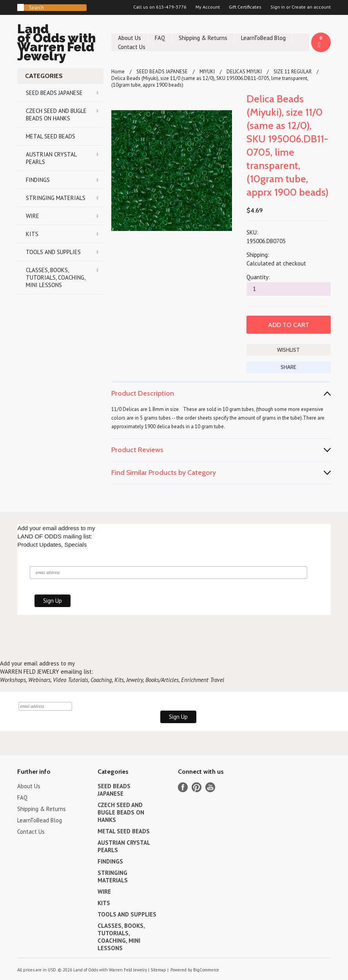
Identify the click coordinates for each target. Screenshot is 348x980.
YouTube (210, 787)
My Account (208, 7)
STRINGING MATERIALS (56, 198)
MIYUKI (207, 72)
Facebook (183, 787)
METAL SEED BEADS (51, 136)
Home (118, 72)
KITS (32, 234)
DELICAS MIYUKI (244, 72)
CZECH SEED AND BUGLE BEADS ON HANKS (56, 115)
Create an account (311, 7)
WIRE (33, 216)
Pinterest (197, 787)
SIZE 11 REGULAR (293, 72)
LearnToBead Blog (263, 38)
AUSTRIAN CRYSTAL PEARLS (51, 158)
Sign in (278, 7)
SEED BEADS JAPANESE (54, 93)
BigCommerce (206, 970)
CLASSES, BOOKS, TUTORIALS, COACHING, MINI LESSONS (56, 277)
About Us (130, 38)
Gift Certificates (245, 7)
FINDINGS (38, 180)
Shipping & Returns (203, 38)
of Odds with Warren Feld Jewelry (60, 44)
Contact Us (132, 47)
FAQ (160, 38)
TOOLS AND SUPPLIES (53, 252)
